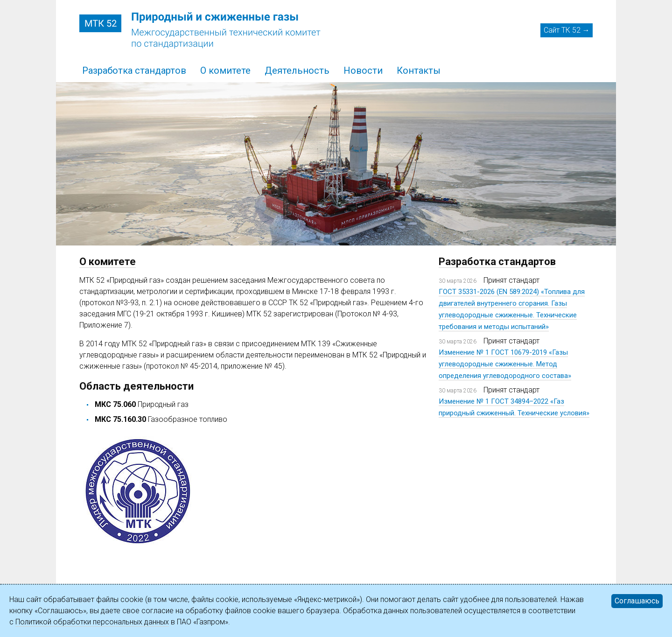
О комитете (225, 70)
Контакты (419, 70)
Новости (363, 70)
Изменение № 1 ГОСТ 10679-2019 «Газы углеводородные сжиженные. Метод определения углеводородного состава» (505, 364)
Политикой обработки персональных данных (92, 622)
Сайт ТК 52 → (567, 30)
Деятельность (297, 70)
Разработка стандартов (134, 70)
